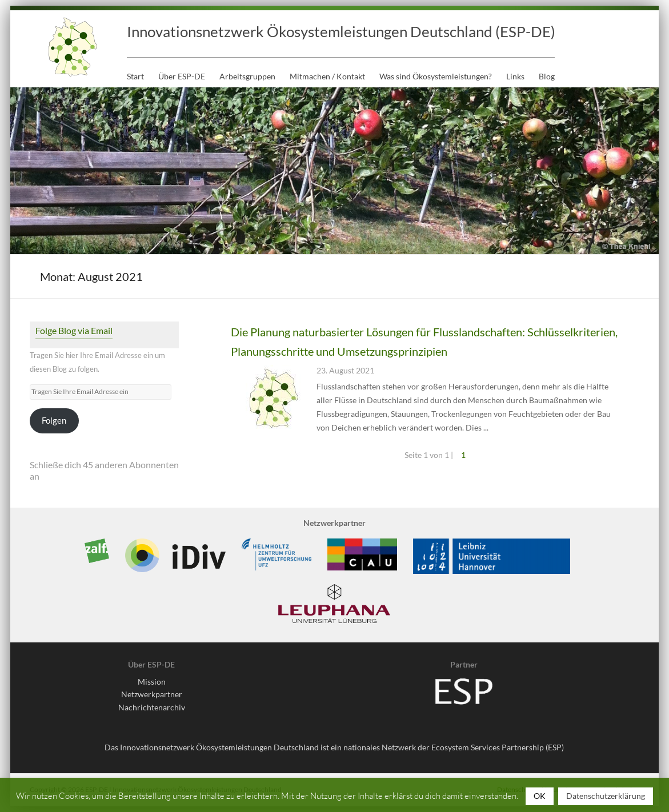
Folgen (54, 421)
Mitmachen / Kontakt (327, 76)
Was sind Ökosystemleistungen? (436, 76)
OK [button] (540, 796)
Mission (152, 682)
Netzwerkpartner (152, 694)
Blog (547, 76)
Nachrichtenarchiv (152, 707)
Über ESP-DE (182, 76)
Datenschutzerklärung (606, 796)
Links (515, 76)
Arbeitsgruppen (247, 76)
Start (135, 76)
